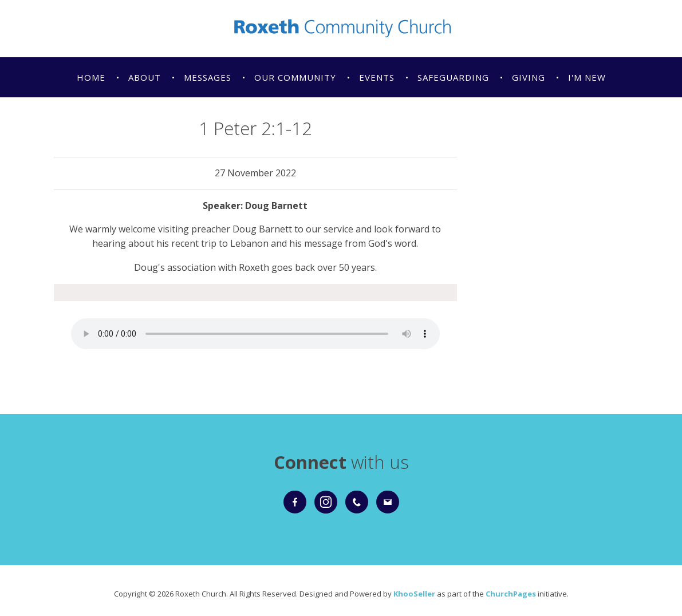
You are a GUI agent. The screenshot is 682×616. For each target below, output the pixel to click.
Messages (208, 77)
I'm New (587, 77)
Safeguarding (453, 77)
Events (377, 77)
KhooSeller (414, 594)
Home (91, 77)
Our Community (295, 77)
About (145, 77)
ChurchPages (511, 594)
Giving (529, 77)
